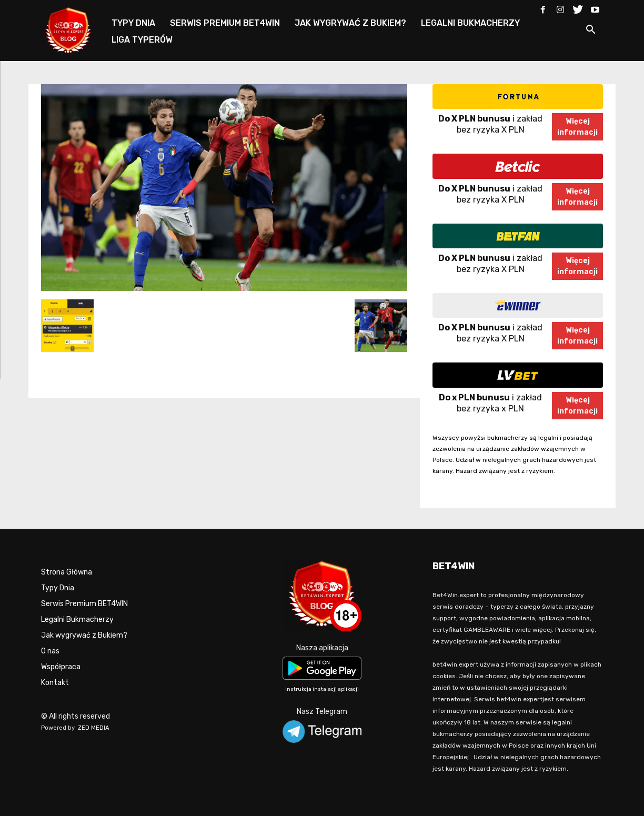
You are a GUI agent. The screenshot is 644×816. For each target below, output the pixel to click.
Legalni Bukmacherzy (77, 619)
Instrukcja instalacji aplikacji (322, 689)
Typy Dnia (58, 588)
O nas (50, 651)
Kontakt (55, 683)
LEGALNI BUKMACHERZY (470, 23)
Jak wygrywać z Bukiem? (84, 635)
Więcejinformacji (577, 127)
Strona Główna (67, 572)
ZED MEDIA (94, 728)
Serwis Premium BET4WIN (84, 604)
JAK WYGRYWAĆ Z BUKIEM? (350, 23)
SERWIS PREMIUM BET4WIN (225, 23)
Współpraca (61, 667)
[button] (590, 31)
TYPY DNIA (133, 23)
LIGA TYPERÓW (142, 40)
